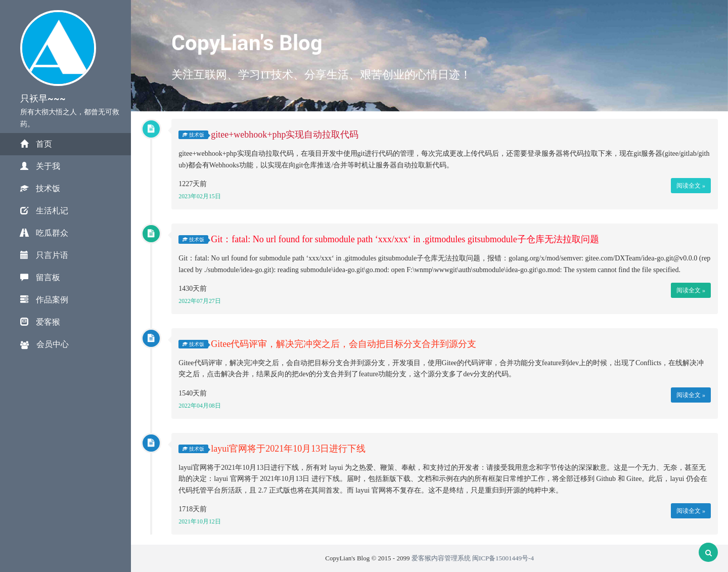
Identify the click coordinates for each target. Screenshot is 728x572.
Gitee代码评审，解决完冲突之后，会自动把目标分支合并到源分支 (344, 344)
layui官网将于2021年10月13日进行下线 (288, 449)
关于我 (40, 166)
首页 (36, 144)
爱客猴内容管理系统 (441, 558)
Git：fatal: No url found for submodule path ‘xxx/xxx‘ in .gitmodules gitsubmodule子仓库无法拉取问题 (405, 239)
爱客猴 (40, 322)
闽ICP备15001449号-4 (503, 558)
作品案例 (44, 300)
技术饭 (40, 188)
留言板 (40, 277)
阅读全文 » (691, 186)
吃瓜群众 (44, 233)
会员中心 (44, 344)
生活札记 (44, 211)
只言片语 (44, 255)
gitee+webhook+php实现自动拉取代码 (285, 135)
